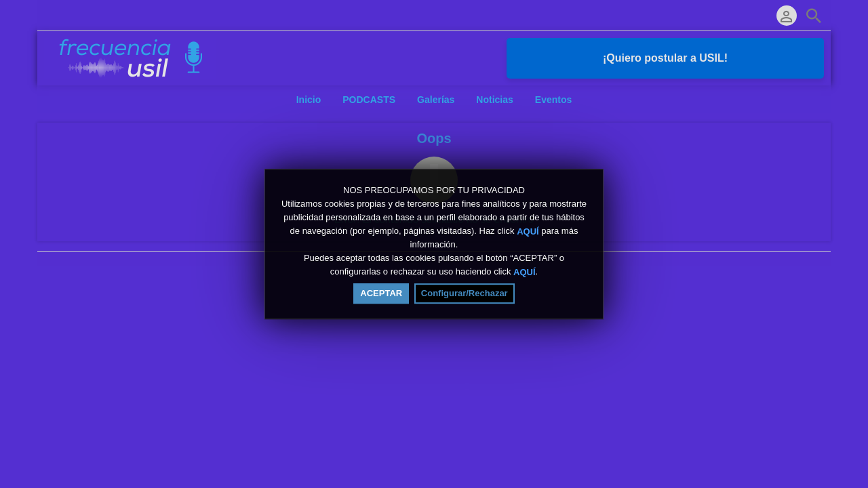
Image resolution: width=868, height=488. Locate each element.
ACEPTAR (381, 293)
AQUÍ (528, 231)
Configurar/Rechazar (465, 293)
